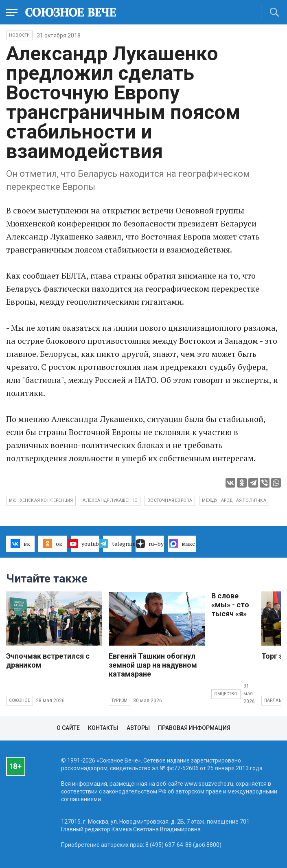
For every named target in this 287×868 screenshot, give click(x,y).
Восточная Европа (170, 500)
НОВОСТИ (19, 35)
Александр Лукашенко (110, 500)
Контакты (103, 728)
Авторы (138, 728)
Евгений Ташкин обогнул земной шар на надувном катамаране (153, 665)
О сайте (68, 728)
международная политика (234, 500)
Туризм (119, 700)
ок (53, 544)
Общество (226, 694)
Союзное (20, 700)
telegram (117, 544)
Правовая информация (194, 728)
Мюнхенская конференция (41, 500)
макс (182, 544)
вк (20, 544)
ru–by (150, 544)
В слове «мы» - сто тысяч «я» (230, 605)
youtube (85, 544)
